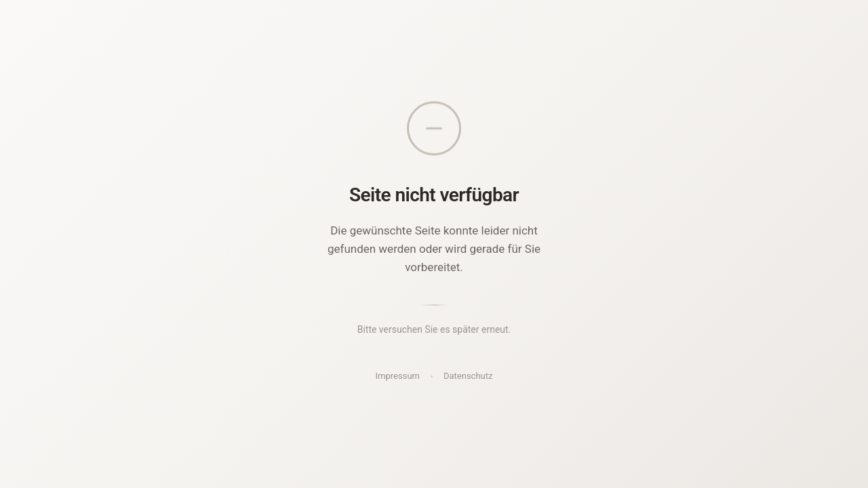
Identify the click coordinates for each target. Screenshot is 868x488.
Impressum (398, 376)
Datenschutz (468, 376)
